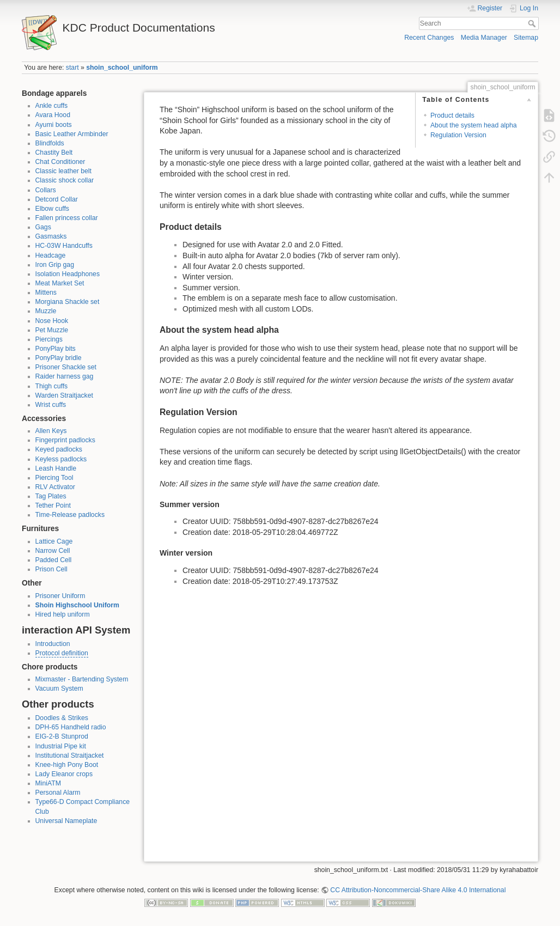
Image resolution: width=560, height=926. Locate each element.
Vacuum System (59, 689)
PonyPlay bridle (59, 358)
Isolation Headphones (68, 274)
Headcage (51, 255)
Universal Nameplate (66, 821)
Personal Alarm (58, 793)
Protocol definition (62, 653)
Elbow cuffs (52, 209)
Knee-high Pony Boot (67, 765)
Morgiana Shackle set (68, 302)
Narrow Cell (53, 551)
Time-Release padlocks (70, 515)
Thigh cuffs (52, 386)
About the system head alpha (474, 125)
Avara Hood (53, 115)
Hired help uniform (63, 614)
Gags (43, 227)
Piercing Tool (54, 478)
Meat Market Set (60, 283)
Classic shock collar (65, 180)
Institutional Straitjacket (70, 756)
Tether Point (53, 505)
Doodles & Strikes (62, 718)
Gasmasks (51, 236)
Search (533, 23)
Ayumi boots (54, 125)
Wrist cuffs (51, 405)
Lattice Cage (54, 541)
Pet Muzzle (52, 330)
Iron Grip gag (55, 265)
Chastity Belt (54, 153)
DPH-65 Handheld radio (71, 727)
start (72, 68)
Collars (46, 190)
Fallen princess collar (67, 218)
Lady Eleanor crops (64, 774)
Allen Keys (51, 431)
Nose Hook (52, 321)
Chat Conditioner (60, 162)
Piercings (49, 339)
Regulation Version (458, 135)
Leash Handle (56, 468)
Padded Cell (54, 560)
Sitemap (526, 38)
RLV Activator (55, 487)
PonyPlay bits (56, 349)
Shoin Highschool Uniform (77, 605)
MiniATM (48, 783)
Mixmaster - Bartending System (82, 679)
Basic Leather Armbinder (72, 134)
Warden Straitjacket (64, 395)
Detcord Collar (57, 199)
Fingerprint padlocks (65, 440)
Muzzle (46, 311)
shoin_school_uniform (122, 68)
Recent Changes (429, 38)
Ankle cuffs (52, 106)
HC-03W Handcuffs (64, 246)
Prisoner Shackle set (66, 367)
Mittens (46, 293)
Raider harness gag (65, 376)
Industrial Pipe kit (61, 746)
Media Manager (484, 38)
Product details (452, 115)
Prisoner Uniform (60, 596)
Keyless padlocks (61, 459)
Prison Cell (51, 569)
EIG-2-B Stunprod (62, 736)
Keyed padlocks (59, 449)
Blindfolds (50, 143)
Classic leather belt (64, 171)
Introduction (53, 644)
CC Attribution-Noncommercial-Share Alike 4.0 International (418, 890)
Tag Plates (51, 496)
